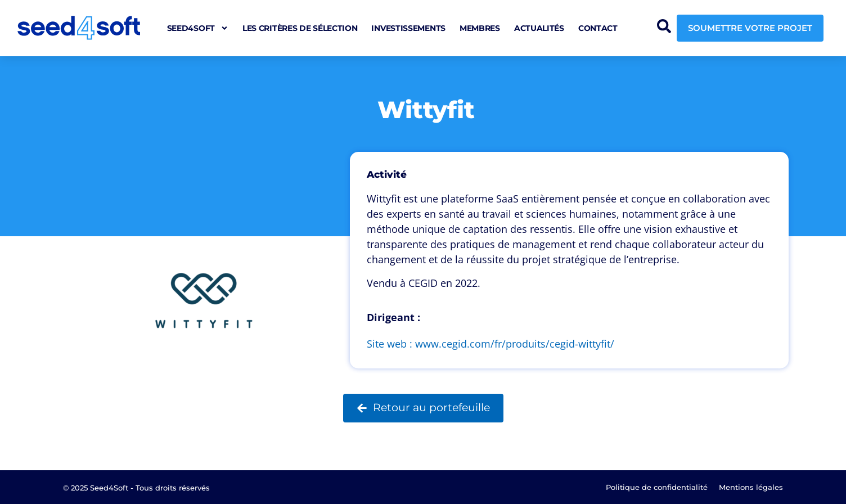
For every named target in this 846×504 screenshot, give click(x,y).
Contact (598, 28)
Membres (480, 28)
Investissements (408, 28)
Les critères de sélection (300, 28)
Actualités (539, 28)
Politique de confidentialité (657, 487)
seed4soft (198, 28)
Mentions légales (751, 487)
